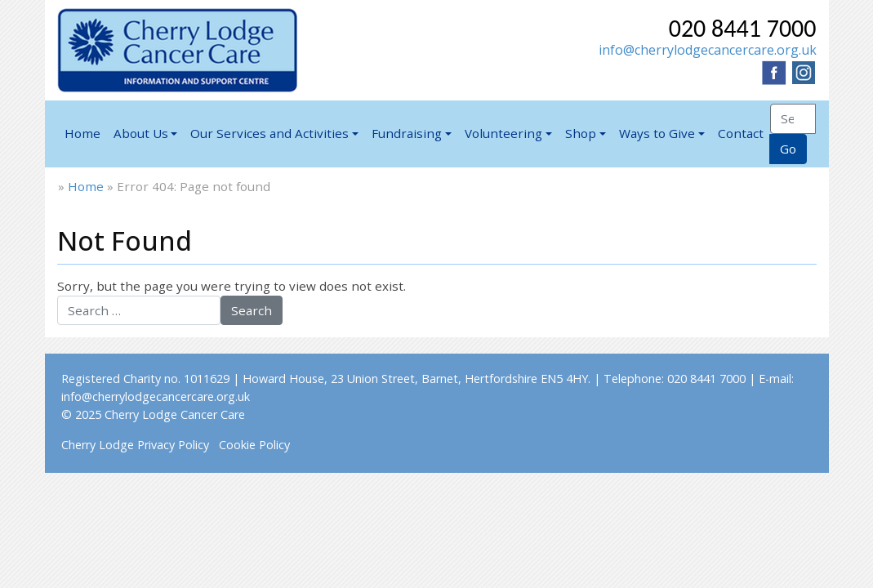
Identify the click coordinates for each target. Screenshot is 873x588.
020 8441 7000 (743, 28)
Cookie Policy (254, 445)
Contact (741, 133)
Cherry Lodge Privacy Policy (135, 445)
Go (788, 149)
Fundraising (407, 133)
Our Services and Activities (269, 133)
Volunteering (503, 133)
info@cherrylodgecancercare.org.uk (708, 50)
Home (82, 133)
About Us (141, 133)
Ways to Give (657, 133)
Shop (581, 133)
